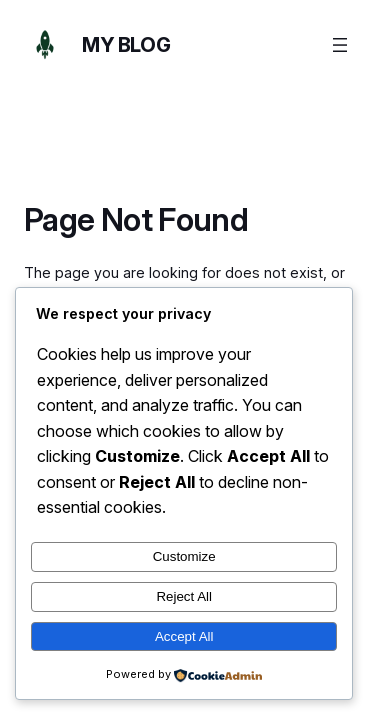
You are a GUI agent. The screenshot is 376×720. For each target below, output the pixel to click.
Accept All (184, 636)
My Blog (126, 45)
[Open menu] (340, 45)
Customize (184, 556)
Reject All (184, 596)
